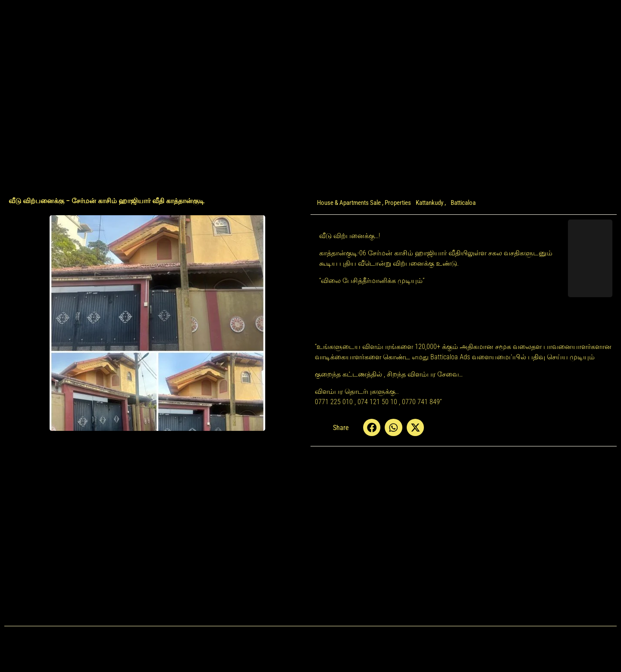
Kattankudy (430, 203)
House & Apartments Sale (349, 203)
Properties (398, 203)
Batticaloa (463, 203)
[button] (372, 428)
